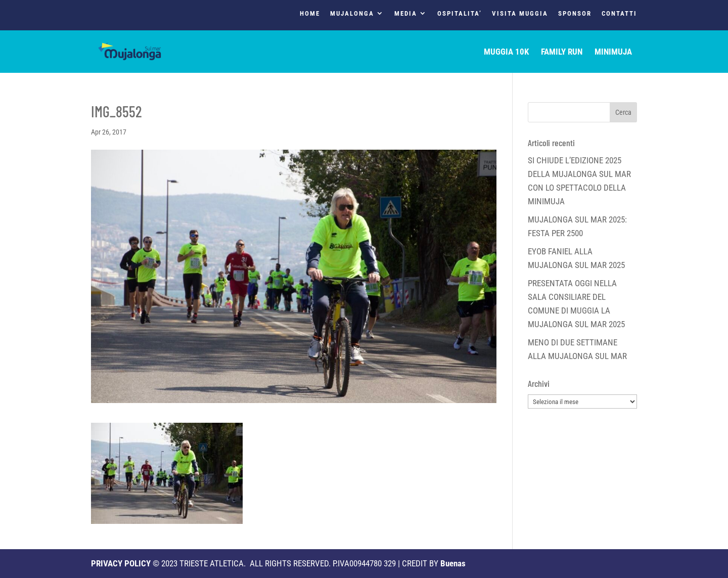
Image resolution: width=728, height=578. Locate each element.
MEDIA (406, 14)
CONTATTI (619, 14)
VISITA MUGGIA (520, 14)
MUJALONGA (352, 14)
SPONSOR (575, 14)
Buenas (453, 563)
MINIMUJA (613, 52)
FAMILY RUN (562, 52)
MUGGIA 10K (506, 52)
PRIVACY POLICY (121, 563)
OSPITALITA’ (460, 14)
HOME (310, 14)
